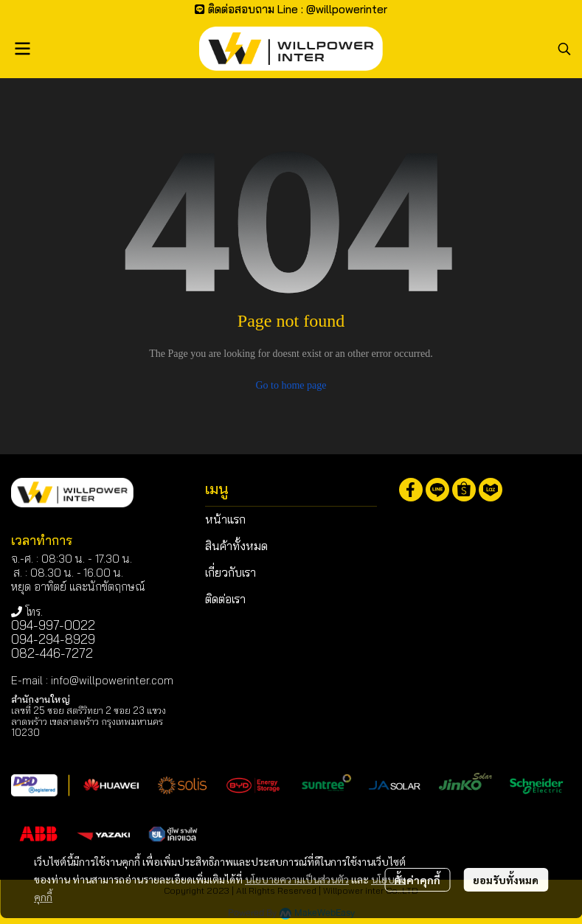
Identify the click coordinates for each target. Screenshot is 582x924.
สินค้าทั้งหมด (236, 546)
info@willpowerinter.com (112, 680)
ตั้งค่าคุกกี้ (417, 880)
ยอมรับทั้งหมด (506, 880)
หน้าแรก (225, 519)
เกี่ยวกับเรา (231, 572)
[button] (564, 49)
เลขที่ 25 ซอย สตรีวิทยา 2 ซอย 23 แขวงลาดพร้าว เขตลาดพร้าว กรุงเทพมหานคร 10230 (89, 721)
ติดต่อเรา (225, 599)
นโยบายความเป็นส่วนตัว (297, 879)
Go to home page (291, 385)
